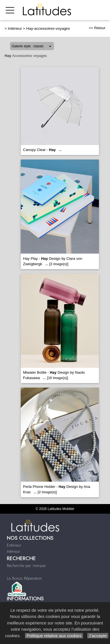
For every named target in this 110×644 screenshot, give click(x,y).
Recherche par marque (26, 566)
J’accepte (98, 636)
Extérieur (14, 545)
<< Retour (97, 28)
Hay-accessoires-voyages (48, 28)
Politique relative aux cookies (54, 636)
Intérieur (15, 28)
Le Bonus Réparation (24, 578)
